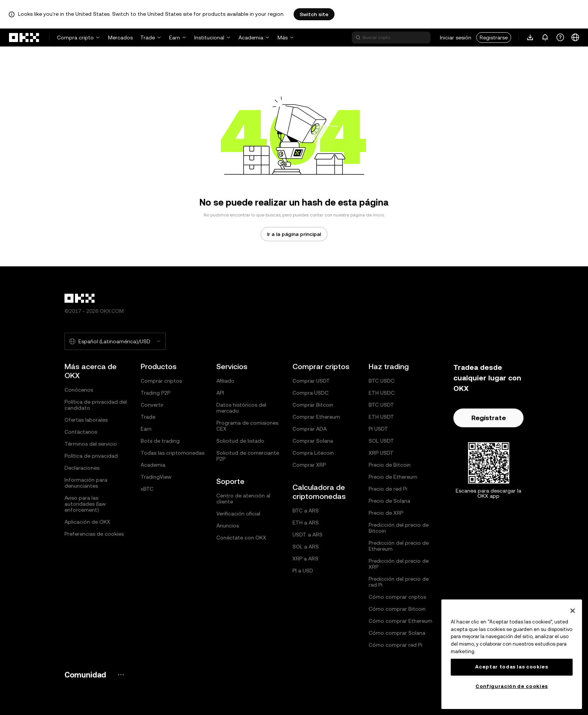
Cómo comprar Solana (397, 633)
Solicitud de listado (240, 441)
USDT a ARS (307, 535)
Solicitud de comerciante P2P (248, 456)
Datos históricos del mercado (241, 408)
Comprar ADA (310, 429)
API (220, 393)
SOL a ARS (306, 547)
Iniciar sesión (456, 38)
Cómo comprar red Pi (395, 645)
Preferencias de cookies (94, 534)
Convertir (152, 405)
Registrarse (494, 38)
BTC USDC (382, 381)
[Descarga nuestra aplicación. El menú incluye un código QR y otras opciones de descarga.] (530, 38)
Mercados (120, 38)
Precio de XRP (386, 513)
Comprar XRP (309, 465)
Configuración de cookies (512, 686)
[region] (512, 654)
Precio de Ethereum (393, 477)
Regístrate (489, 418)
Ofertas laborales (86, 420)
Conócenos (79, 390)
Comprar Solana (313, 441)
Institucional (209, 38)
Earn (175, 38)
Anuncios (228, 526)
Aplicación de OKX (87, 522)
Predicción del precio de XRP (399, 564)
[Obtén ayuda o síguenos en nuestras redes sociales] (560, 38)
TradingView (156, 477)
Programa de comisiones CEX (247, 426)
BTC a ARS (306, 511)
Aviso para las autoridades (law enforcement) (85, 504)
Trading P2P (155, 393)
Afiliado (225, 381)
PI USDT (378, 429)
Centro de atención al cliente (243, 499)
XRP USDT (381, 453)
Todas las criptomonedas (172, 453)
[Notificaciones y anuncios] (545, 38)
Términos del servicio (91, 444)
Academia (251, 38)
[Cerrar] (573, 611)
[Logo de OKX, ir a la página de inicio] (24, 38)
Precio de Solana (389, 501)
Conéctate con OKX (241, 538)
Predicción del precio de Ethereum (399, 546)
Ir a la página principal (294, 234)
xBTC (147, 489)
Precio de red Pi (388, 489)
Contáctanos (81, 432)
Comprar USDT (311, 381)
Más (283, 38)
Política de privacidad (91, 456)
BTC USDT (381, 405)
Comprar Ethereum (316, 417)
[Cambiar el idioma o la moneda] (575, 38)
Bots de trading (160, 441)
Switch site (314, 14)
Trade (148, 38)
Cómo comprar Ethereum (400, 621)
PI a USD (303, 571)
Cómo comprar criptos (397, 597)
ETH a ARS (306, 523)
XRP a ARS (305, 559)
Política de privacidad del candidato (96, 405)
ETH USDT (381, 417)
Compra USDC (310, 393)
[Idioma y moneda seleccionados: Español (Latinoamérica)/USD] (115, 341)
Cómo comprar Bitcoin (397, 609)
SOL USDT (381, 441)
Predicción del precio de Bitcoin (399, 528)
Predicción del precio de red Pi (399, 582)
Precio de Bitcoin (390, 465)
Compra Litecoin (313, 453)
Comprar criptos (161, 381)
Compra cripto (75, 38)
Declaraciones (82, 468)
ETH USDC (382, 393)
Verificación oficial (238, 514)
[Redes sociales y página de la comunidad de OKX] (121, 675)
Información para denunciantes (86, 483)
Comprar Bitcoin (313, 405)
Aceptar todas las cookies (511, 667)
